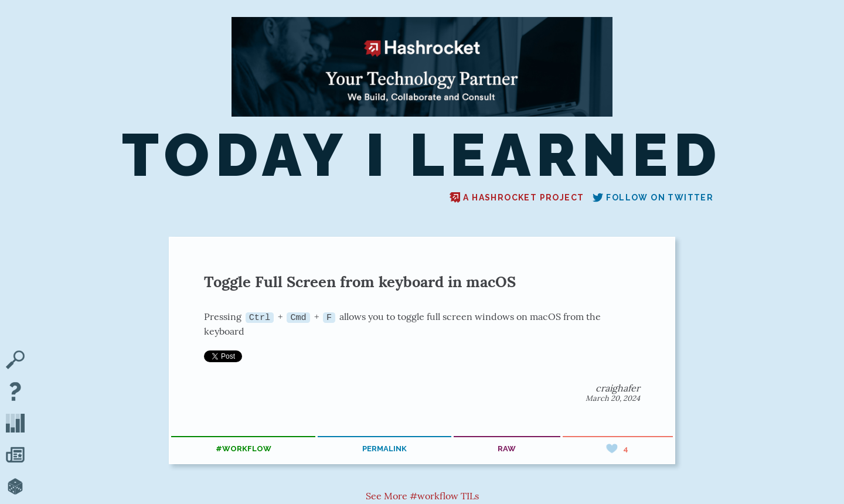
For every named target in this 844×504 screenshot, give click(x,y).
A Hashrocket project (517, 197)
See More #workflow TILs (422, 495)
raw (507, 449)
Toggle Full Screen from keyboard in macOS (360, 282)
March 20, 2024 (613, 398)
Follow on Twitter (653, 197)
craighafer (618, 388)
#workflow (244, 449)
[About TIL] (15, 393)
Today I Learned (422, 156)
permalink (384, 449)
